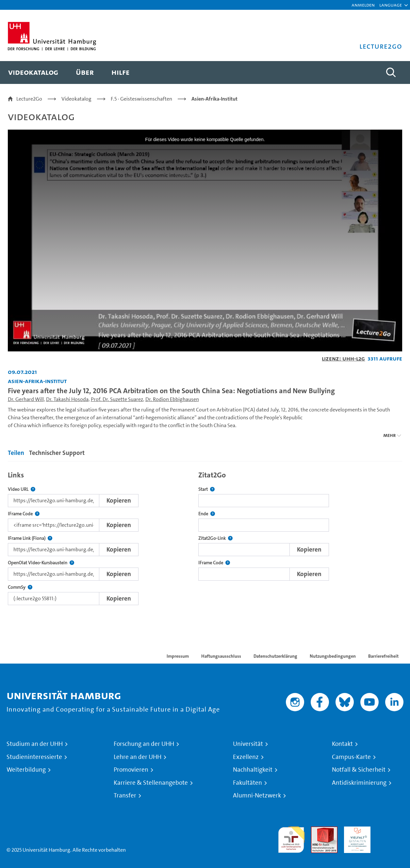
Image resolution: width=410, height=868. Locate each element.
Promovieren (131, 770)
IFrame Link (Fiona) (30, 538)
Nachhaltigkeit (253, 770)
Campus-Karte (351, 757)
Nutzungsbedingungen (333, 656)
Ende (207, 514)
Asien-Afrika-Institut (214, 99)
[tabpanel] (205, 536)
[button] (391, 5)
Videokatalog (76, 99)
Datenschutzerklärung (275, 656)
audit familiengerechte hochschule (291, 838)
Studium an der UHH (35, 744)
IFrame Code (24, 514)
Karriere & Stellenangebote (151, 783)
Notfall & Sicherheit (359, 770)
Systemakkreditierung (390, 830)
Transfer (125, 796)
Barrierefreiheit (383, 656)
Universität (248, 744)
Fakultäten (247, 783)
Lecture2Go (29, 99)
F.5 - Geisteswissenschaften (141, 99)
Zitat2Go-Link (215, 538)
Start (206, 489)
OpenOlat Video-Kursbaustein (41, 563)
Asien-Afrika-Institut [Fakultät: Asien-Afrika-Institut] (37, 381)
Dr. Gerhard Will (26, 399)
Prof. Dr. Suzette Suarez (117, 399)
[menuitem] (33, 72)
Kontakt (342, 744)
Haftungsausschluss (221, 656)
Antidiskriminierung (359, 783)
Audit (317, 830)
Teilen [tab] (16, 453)
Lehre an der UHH (138, 757)
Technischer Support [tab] (57, 453)
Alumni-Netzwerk (257, 796)
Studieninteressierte (34, 757)
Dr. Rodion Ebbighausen (172, 399)
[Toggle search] (391, 72)
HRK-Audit (356, 830)
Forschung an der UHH (144, 744)
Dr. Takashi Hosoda (67, 399)
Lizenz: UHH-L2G (343, 358)
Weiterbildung (26, 770)
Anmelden (363, 5)
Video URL (22, 489)
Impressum (178, 656)
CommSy (20, 587)
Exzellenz (246, 757)
